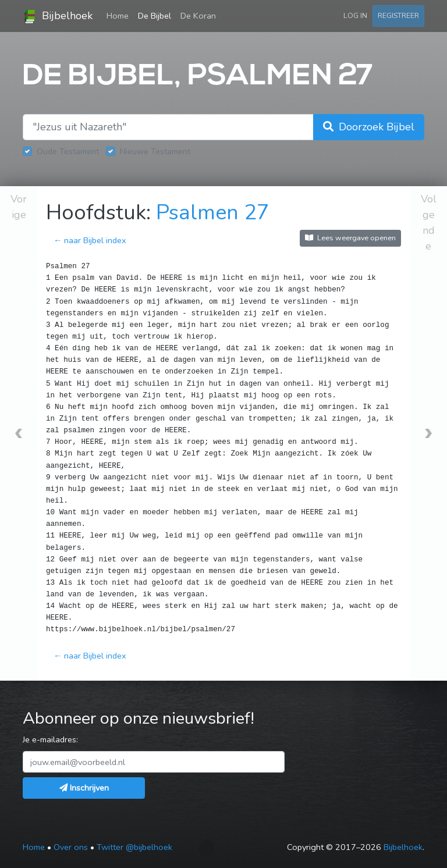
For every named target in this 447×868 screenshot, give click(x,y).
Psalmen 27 (213, 213)
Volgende (429, 223)
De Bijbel (155, 16)
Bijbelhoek (58, 16)
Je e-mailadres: (50, 739)
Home (120, 15)
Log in (355, 15)
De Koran (198, 16)
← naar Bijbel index (90, 240)
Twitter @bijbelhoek (134, 847)
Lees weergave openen (350, 238)
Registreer (398, 15)
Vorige (19, 207)
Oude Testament (68, 151)
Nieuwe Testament (155, 151)
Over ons (71, 847)
